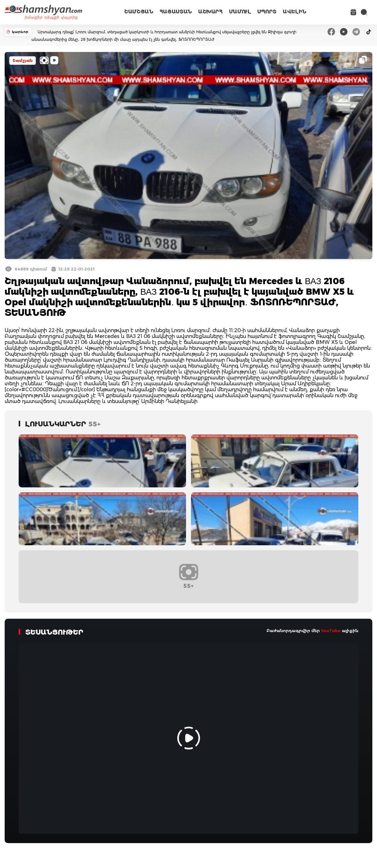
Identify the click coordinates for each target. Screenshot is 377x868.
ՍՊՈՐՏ (267, 12)
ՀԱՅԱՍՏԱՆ (176, 12)
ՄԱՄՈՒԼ (240, 12)
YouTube (331, 631)
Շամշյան (23, 61)
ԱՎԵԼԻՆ (295, 12)
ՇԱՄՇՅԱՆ (139, 12)
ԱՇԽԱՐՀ (210, 12)
